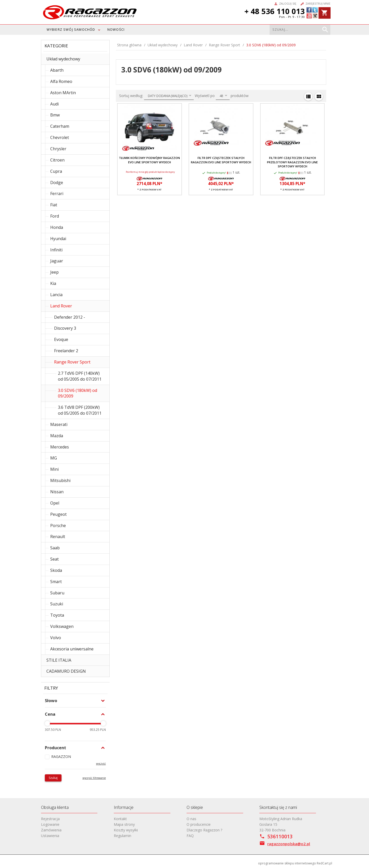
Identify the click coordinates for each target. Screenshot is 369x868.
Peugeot (58, 514)
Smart (56, 582)
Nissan (57, 492)
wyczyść (101, 764)
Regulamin (122, 836)
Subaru (57, 593)
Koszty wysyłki (126, 830)
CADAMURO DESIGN (66, 671)
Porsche (58, 526)
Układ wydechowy (63, 59)
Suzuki (57, 604)
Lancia (56, 295)
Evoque (61, 339)
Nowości (116, 30)
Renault (58, 537)
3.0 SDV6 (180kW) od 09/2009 (78, 393)
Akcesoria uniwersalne (72, 649)
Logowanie (50, 824)
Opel (55, 503)
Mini (54, 469)
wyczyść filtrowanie (94, 778)
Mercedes (60, 447)
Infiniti (56, 250)
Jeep (54, 272)
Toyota (57, 615)
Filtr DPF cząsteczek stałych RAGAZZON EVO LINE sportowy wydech (221, 160)
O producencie (199, 824)
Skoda (56, 570)
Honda (57, 227)
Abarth (57, 70)
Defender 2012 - (70, 317)
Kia (53, 283)
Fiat (54, 205)
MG (54, 458)
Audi (54, 104)
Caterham (60, 126)
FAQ (190, 836)
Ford (55, 216)
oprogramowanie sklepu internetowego (287, 863)
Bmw (55, 115)
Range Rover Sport (72, 362)
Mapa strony (124, 824)
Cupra (56, 171)
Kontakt (120, 819)
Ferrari (57, 194)
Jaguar (57, 261)
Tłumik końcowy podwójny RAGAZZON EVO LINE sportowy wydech (149, 160)
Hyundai (58, 239)
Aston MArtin (63, 93)
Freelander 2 (66, 351)
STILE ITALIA (59, 660)
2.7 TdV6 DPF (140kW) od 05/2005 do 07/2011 (80, 376)
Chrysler (58, 149)
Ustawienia (50, 836)
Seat (54, 559)
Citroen (57, 160)
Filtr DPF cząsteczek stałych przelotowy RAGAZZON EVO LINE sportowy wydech (292, 162)
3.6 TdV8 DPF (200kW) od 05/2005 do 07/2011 (80, 410)
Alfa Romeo (61, 81)
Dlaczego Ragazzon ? (204, 830)
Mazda (57, 436)
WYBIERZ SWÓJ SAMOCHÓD (71, 30)
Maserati (59, 424)
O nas (191, 819)
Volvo (56, 638)
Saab (55, 548)
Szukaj (53, 778)
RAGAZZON (61, 757)
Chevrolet (60, 137)
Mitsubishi (60, 480)
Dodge (57, 183)
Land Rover (61, 306)
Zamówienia (51, 830)
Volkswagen (62, 626)
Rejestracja (50, 819)
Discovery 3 (65, 328)
